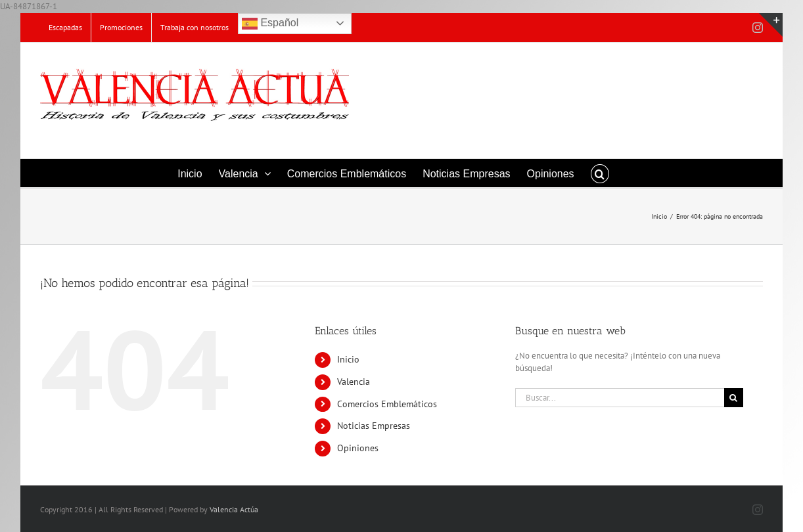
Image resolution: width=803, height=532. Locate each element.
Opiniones (358, 448)
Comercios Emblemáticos (387, 404)
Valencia (354, 382)
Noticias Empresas (374, 426)
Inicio (348, 359)
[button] (600, 173)
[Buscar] (734, 398)
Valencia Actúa (234, 509)
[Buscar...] (620, 398)
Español (270, 24)
